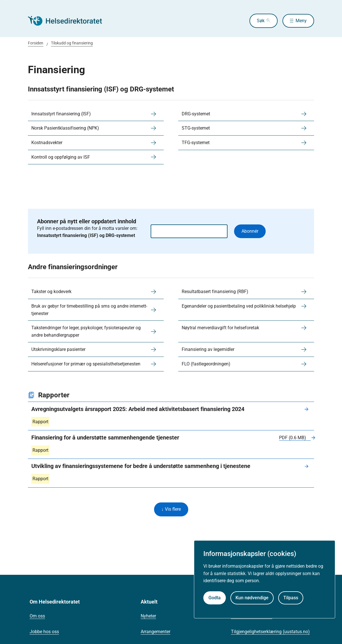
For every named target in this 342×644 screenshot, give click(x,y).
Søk (259, 21)
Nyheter (148, 617)
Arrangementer (155, 632)
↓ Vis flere (171, 510)
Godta (215, 598)
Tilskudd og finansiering (72, 43)
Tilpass (291, 598)
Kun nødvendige (252, 598)
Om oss (37, 617)
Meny (301, 21)
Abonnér (250, 231)
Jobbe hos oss (44, 632)
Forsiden (36, 43)
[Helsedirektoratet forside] (69, 21)
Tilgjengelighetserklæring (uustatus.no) (270, 632)
